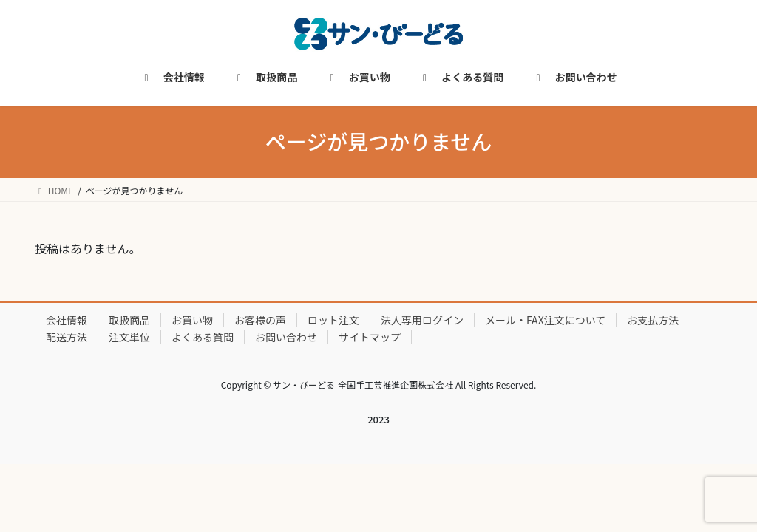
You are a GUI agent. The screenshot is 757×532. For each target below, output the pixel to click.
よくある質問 (203, 337)
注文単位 (129, 337)
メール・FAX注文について (545, 320)
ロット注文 (333, 320)
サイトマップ (370, 337)
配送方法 (67, 337)
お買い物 (192, 320)
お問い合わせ (286, 337)
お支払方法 (653, 320)
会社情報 (67, 320)
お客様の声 (260, 320)
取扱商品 (129, 320)
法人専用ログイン (422, 320)
